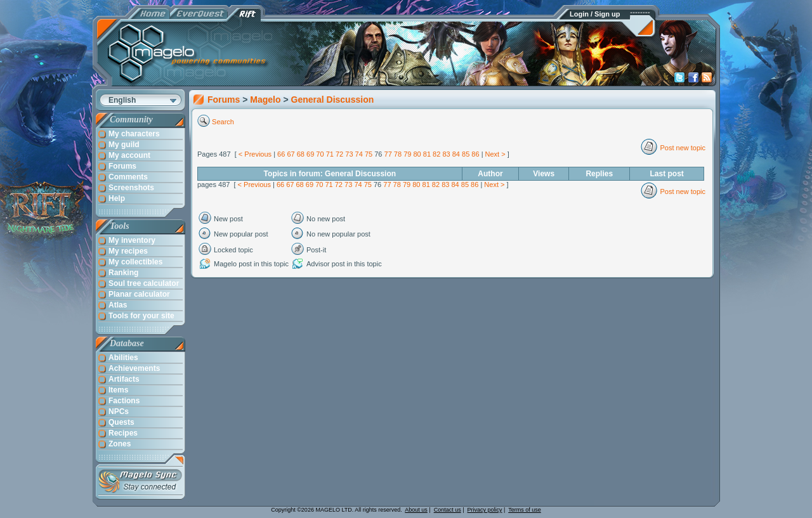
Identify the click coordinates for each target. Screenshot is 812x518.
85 (466, 154)
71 (330, 154)
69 (310, 154)
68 (301, 154)
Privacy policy (485, 510)
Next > (495, 154)
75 (369, 154)
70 (320, 154)
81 (427, 154)
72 (339, 154)
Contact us (448, 510)
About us (416, 510)
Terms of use (525, 510)
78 (398, 154)
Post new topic (683, 148)
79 (407, 154)
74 (359, 154)
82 (436, 154)
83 (446, 154)
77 (388, 154)
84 (456, 154)
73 (349, 154)
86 (475, 154)
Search (223, 122)
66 (281, 154)
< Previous (255, 154)
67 (291, 154)
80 (417, 154)
